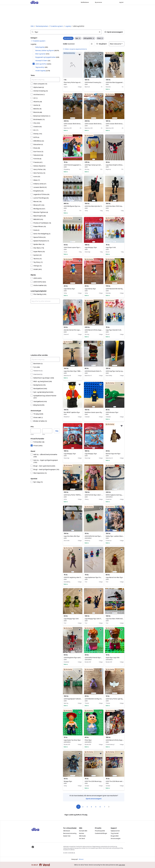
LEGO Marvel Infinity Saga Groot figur (94, 330)
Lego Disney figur (73, 289)
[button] (114, 32)
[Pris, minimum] (36, 431)
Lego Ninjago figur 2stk (73, 619)
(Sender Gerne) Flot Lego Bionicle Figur (73, 330)
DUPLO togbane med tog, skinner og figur (115, 495)
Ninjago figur (73, 781)
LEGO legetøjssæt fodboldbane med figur (73, 699)
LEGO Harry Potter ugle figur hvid (115, 699)
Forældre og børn (57, 26)
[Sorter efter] (117, 44)
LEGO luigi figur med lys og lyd (115, 371)
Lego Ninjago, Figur (94, 247)
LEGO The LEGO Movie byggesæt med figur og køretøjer (94, 781)
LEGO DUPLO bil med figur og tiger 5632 (94, 536)
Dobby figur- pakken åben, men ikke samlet (115, 536)
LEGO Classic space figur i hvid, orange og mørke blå (73, 247)
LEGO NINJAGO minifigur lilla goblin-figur (94, 699)
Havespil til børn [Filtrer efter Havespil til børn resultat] (43, 61)
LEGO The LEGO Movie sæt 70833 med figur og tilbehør (115, 781)
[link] (38, 41)
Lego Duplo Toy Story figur (73, 740)
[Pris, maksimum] (47, 431)
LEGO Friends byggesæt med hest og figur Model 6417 (73, 165)
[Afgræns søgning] (45, 80)
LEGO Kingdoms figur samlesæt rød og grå (73, 658)
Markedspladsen (42, 26)
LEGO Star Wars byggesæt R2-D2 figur (115, 82)
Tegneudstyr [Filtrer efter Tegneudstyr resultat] (41, 67)
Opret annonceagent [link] (94, 799)
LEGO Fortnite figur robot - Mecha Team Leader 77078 (94, 495)
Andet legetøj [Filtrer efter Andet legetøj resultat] (43, 71)
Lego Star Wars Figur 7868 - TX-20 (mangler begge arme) (73, 371)
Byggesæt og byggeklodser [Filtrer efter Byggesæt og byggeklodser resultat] (47, 57)
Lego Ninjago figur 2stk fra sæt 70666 (94, 619)
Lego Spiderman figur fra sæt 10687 (94, 577)
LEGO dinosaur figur (115, 412)
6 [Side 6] (100, 807)
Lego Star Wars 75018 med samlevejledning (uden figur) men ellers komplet (115, 619)
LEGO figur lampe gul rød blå (94, 165)
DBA (32, 26)
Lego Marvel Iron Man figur (115, 577)
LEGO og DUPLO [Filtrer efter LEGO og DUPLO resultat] (43, 64)
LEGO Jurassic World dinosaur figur (73, 124)
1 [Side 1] (78, 807)
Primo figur (94, 740)
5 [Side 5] (96, 807)
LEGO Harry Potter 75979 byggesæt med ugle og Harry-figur (73, 495)
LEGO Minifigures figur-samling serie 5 (73, 206)
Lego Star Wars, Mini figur (73, 536)
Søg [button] (57, 431)
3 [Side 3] (87, 807)
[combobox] (66, 32)
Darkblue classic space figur (94, 412)
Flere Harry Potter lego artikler (73, 82)
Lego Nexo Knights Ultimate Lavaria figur (115, 165)
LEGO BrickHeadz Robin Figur (94, 371)
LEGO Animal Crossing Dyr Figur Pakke (94, 82)
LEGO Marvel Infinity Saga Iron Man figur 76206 (115, 740)
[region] (94, 65)
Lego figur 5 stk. (115, 247)
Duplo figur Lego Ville (115, 658)
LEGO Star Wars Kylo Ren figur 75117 (94, 206)
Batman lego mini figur (115, 454)
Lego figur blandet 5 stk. (115, 330)
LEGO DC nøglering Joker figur (73, 577)
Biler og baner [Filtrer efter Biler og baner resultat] (42, 54)
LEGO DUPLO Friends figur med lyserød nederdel (94, 658)
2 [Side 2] (83, 807)
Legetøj (68, 26)
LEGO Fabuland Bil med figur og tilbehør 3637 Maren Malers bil (115, 289)
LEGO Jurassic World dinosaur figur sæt (115, 124)
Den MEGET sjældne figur (73, 412)
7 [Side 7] (105, 807)
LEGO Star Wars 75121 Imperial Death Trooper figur (115, 206)
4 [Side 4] (91, 807)
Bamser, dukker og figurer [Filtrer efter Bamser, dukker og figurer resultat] (47, 50)
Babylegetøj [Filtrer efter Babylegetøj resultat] (42, 47)
